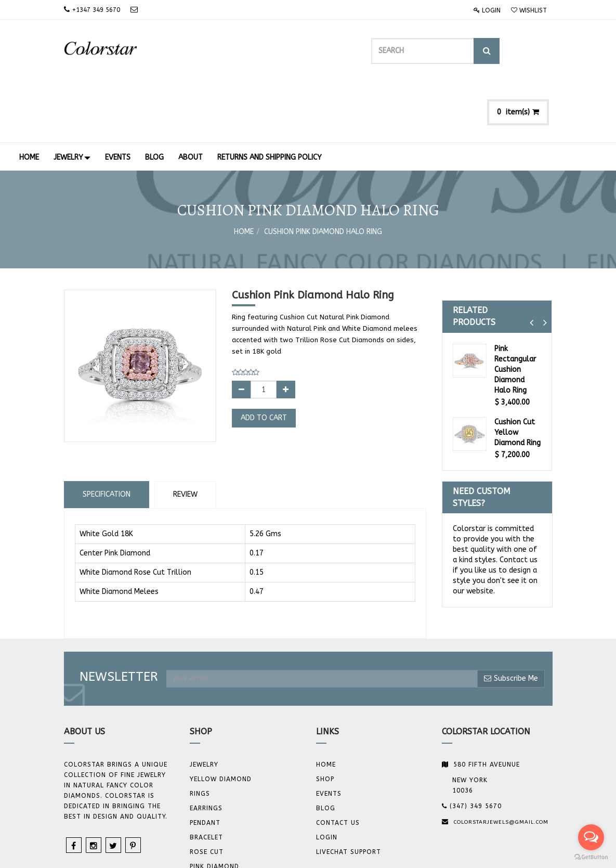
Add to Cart (264, 358)
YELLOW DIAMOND (221, 719)
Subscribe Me (511, 618)
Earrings (206, 748)
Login (487, 10)
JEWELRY (204, 704)
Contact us (338, 762)
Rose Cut (207, 792)
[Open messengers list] (591, 837)
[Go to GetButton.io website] (591, 857)
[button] (532, 262)
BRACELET (206, 777)
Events (329, 733)
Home (244, 171)
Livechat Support (349, 792)
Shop (325, 719)
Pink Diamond (214, 806)
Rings (200, 733)
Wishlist (529, 10)
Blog (326, 748)
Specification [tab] (107, 433)
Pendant (205, 762)
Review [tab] (185, 433)
